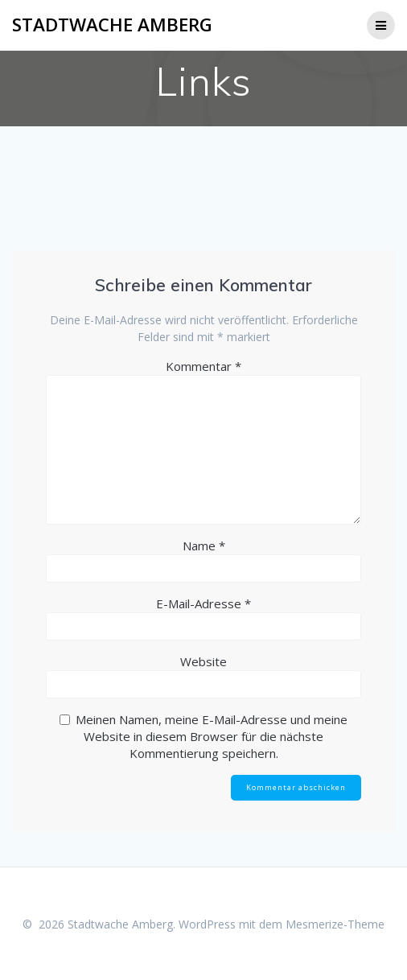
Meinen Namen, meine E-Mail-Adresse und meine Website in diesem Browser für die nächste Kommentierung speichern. (212, 736)
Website (203, 661)
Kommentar (203, 366)
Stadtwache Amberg (112, 25)
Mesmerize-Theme (335, 924)
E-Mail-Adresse (203, 603)
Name (204, 546)
